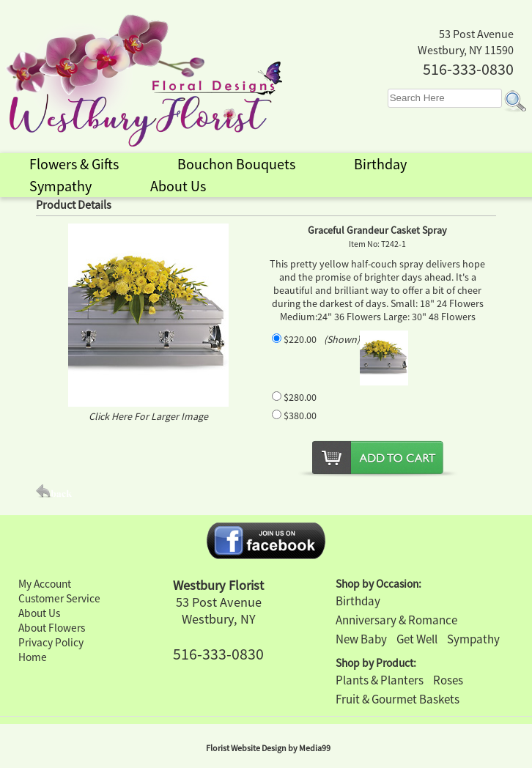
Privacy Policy (51, 642)
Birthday (358, 601)
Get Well (417, 639)
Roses (448, 680)
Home (33, 657)
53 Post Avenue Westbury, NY (219, 610)
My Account (45, 584)
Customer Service (59, 598)
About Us (39, 613)
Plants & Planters (380, 680)
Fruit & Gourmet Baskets (398, 699)
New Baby (361, 639)
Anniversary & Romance (396, 620)
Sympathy (473, 639)
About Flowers (52, 628)
